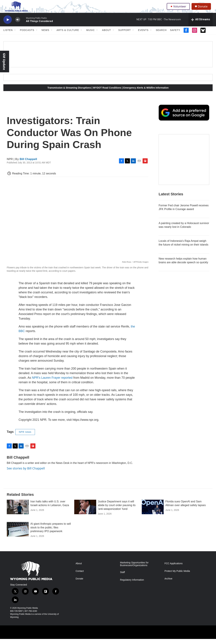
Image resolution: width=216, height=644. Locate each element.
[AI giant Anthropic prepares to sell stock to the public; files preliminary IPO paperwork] (18, 534)
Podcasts (27, 35)
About (106, 35)
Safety (175, 35)
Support (125, 35)
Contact (80, 576)
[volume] (18, 25)
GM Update (4, 62)
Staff (122, 577)
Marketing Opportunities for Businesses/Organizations (134, 569)
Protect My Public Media (177, 576)
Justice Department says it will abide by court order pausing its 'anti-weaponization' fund (117, 510)
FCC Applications (174, 568)
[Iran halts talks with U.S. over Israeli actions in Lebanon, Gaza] (18, 512)
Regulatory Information (132, 585)
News (45, 35)
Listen (8, 35)
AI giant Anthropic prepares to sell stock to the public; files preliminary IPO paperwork (51, 533)
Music (90, 35)
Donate (204, 9)
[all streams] (201, 25)
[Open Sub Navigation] (15, 35)
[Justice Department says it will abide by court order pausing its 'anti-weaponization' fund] (85, 512)
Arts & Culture (68, 35)
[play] (8, 25)
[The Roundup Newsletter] (184, 164)
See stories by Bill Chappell (26, 473)
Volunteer (179, 9)
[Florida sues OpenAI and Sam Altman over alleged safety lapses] (153, 512)
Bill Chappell (28, 164)
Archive (168, 584)
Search (161, 35)
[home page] (15, 9)
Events (143, 35)
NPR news (25, 437)
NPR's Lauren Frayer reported (52, 383)
